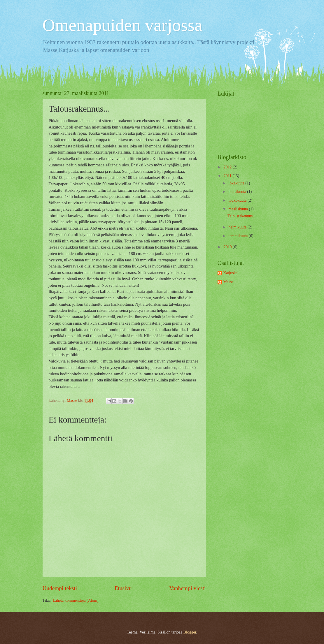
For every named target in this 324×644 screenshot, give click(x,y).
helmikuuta (238, 227)
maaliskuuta (239, 209)
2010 (228, 247)
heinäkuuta (238, 192)
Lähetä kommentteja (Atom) (76, 600)
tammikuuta (238, 236)
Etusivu (123, 588)
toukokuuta (238, 200)
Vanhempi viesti (188, 588)
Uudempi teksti (60, 588)
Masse (228, 282)
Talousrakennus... (242, 216)
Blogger (190, 632)
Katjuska (231, 273)
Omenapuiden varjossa (122, 25)
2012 (228, 167)
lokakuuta (237, 183)
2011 (228, 176)
